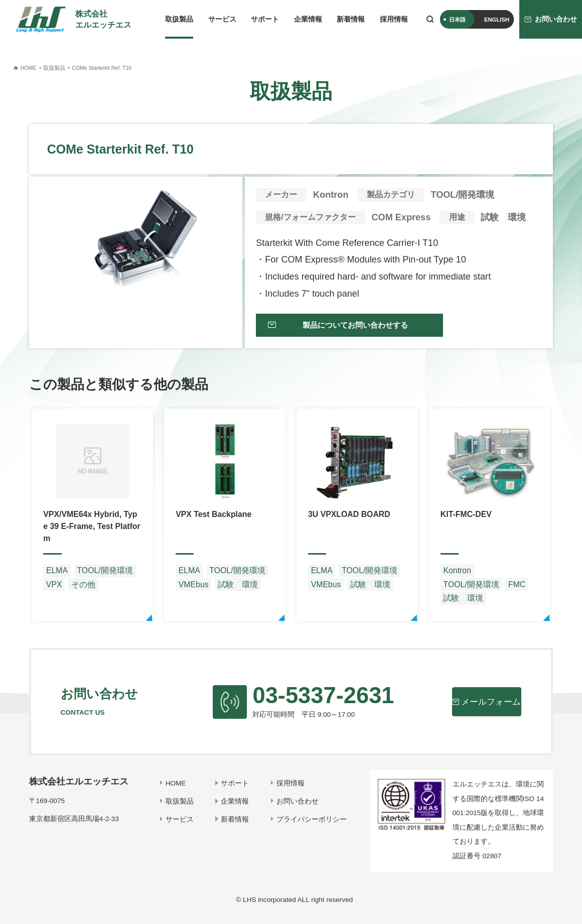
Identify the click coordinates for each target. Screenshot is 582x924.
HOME (178, 789)
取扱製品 (179, 19)
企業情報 (308, 19)
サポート (265, 19)
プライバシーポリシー (312, 824)
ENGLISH (497, 20)
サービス (222, 19)
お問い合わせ (298, 807)
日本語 (457, 20)
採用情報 (394, 19)
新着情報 (351, 19)
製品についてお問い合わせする (349, 329)
